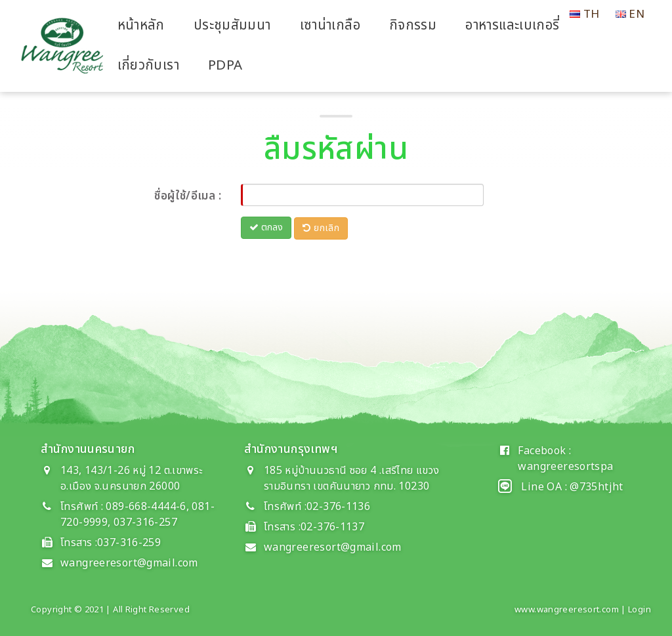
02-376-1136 (338, 507)
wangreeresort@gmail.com (129, 563)
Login (640, 610)
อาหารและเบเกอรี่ (512, 25)
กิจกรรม (413, 25)
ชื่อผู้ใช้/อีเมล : (188, 196)
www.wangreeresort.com (567, 610)
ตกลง (266, 227)
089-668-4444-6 (145, 507)
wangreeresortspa (565, 467)
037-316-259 (129, 543)
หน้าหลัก (141, 25)
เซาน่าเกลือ (330, 25)
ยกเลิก (321, 228)
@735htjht (596, 487)
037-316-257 (145, 522)
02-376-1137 (332, 527)
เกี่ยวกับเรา (148, 65)
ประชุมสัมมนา (232, 25)
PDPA (225, 65)
